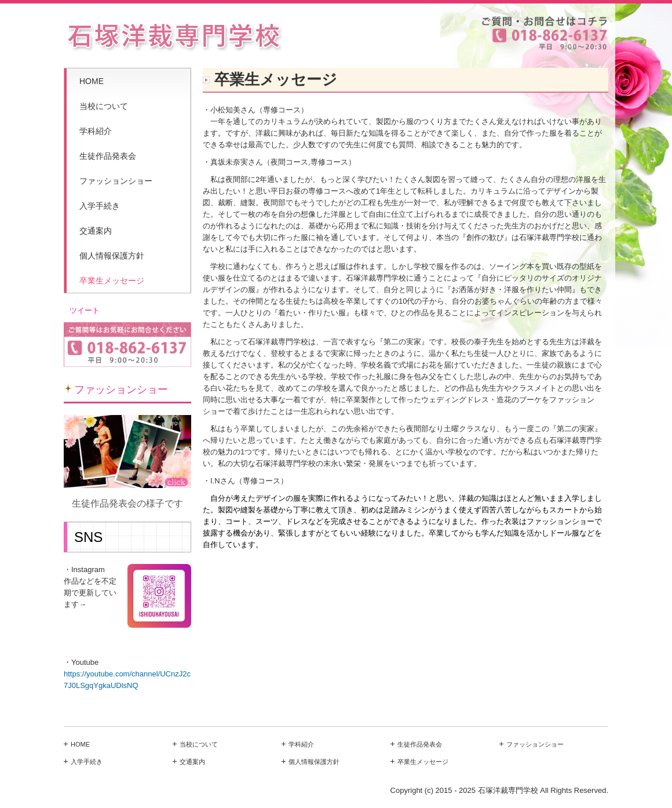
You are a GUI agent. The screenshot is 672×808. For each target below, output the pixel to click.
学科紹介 (96, 131)
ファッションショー (116, 181)
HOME (92, 81)
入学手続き (100, 206)
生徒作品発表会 (108, 156)
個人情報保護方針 (112, 256)
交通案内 (96, 231)
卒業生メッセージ (112, 281)
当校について (104, 106)
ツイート (85, 310)
